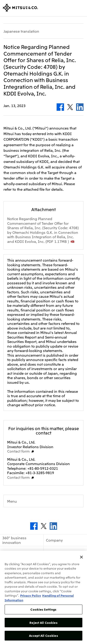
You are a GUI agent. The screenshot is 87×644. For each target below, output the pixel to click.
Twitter (70, 107)
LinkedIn (80, 107)
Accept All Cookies (43, 636)
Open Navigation (81, 8)
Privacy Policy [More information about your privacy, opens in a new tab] (31, 595)
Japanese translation (21, 31)
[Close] (81, 557)
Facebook (60, 107)
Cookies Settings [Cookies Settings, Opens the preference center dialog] (43, 609)
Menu (12, 501)
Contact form (18, 451)
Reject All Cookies (43, 623)
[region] (43, 597)
